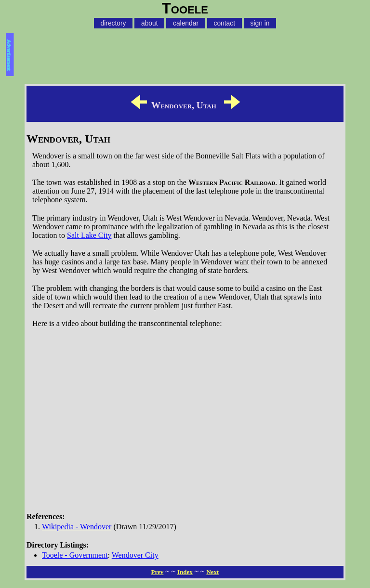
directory (113, 23)
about (150, 23)
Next (212, 572)
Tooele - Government (75, 555)
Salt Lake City (89, 235)
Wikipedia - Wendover (77, 527)
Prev (158, 572)
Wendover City (135, 555)
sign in (260, 23)
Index (185, 572)
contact (224, 23)
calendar (186, 23)
